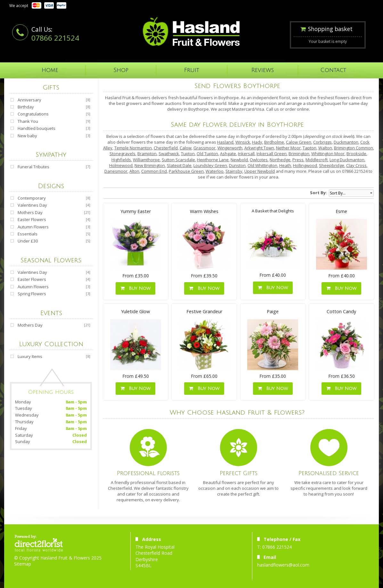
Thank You (28, 121)
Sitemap (23, 564)
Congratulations (33, 114)
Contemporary (32, 198)
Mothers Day (30, 212)
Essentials (28, 234)
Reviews (263, 70)
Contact (333, 70)
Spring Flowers (32, 294)
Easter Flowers (32, 219)
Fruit (192, 70)
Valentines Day (32, 205)
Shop (121, 70)
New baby (27, 136)
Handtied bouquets (37, 128)
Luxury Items (30, 356)
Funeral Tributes (33, 167)
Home (50, 70)
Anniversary (29, 100)
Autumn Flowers (33, 227)
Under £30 (28, 241)
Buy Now (135, 288)
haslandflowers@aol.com (283, 565)
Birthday (26, 107)
